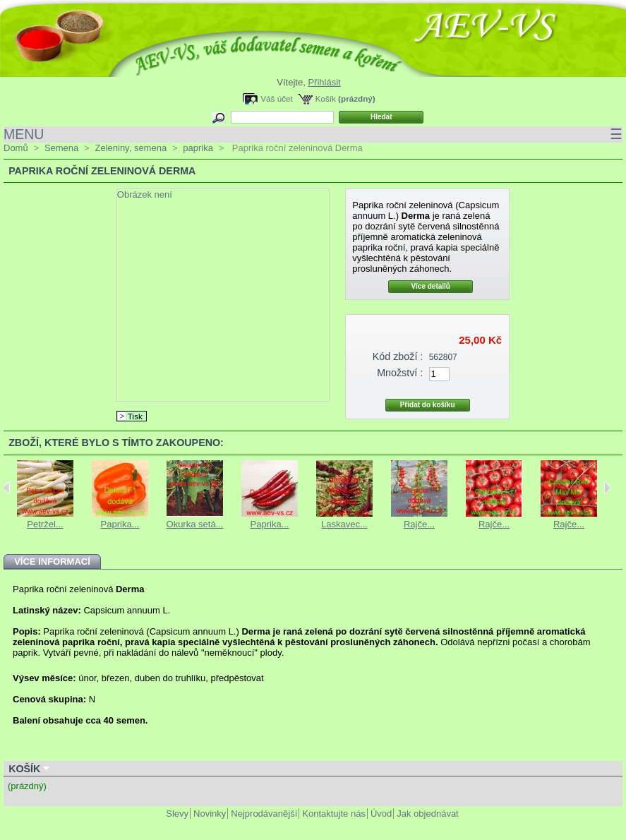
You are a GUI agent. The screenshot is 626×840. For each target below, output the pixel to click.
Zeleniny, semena (131, 148)
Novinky (210, 814)
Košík (326, 98)
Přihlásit (324, 82)
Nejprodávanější (264, 814)
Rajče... (419, 524)
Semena (61, 148)
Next (607, 488)
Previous (7, 488)
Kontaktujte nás (334, 814)
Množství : (400, 373)
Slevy (177, 814)
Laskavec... (344, 524)
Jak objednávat (427, 814)
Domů (16, 148)
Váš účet (276, 98)
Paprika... (120, 524)
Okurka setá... (195, 524)
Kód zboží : (398, 356)
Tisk (135, 416)
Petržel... (45, 524)
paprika (198, 148)
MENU (313, 134)
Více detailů (431, 286)
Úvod (381, 814)
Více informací (52, 562)
